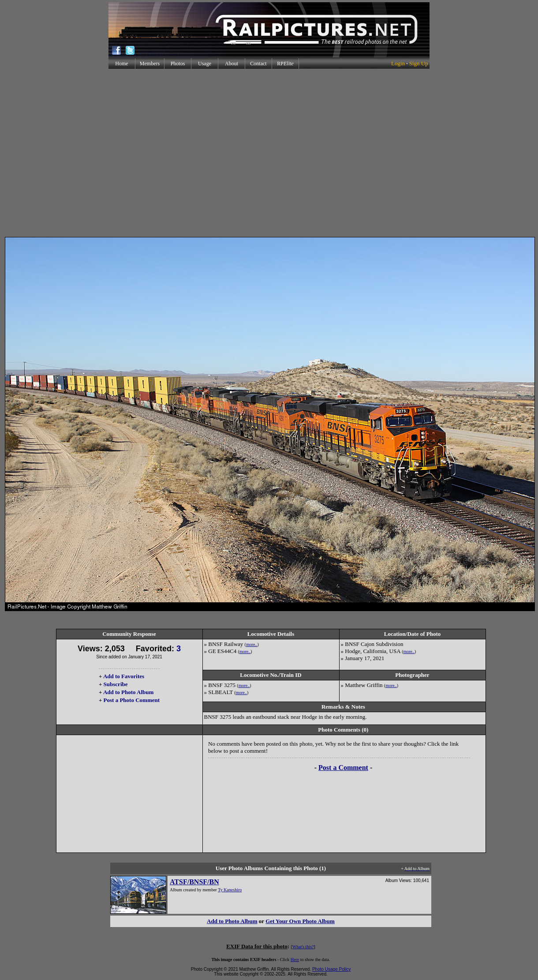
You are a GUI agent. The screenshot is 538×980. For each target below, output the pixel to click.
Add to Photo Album (129, 692)
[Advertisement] (267, 153)
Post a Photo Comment (132, 700)
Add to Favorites (124, 676)
